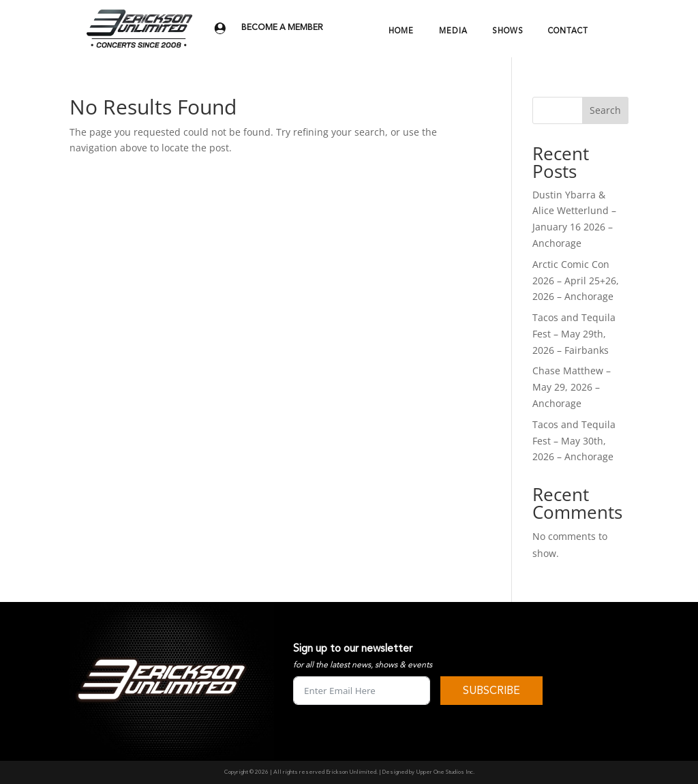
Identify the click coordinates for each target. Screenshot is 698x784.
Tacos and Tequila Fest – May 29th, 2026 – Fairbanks (574, 334)
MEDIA (453, 31)
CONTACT (568, 31)
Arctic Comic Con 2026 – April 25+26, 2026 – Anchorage (576, 281)
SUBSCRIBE (491, 691)
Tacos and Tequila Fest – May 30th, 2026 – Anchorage (574, 441)
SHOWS (508, 31)
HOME (401, 31)
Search (605, 110)
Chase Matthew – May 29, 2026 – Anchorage (572, 387)
